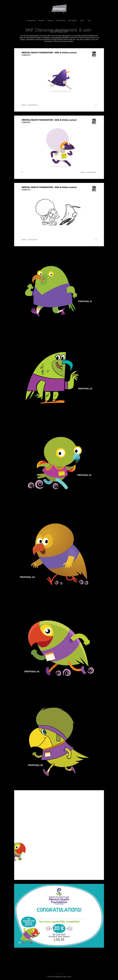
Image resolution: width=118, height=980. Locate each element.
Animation (50, 20)
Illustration (41, 20)
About (89, 20)
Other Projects (72, 20)
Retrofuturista (61, 20)
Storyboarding (31, 20)
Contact (82, 20)
